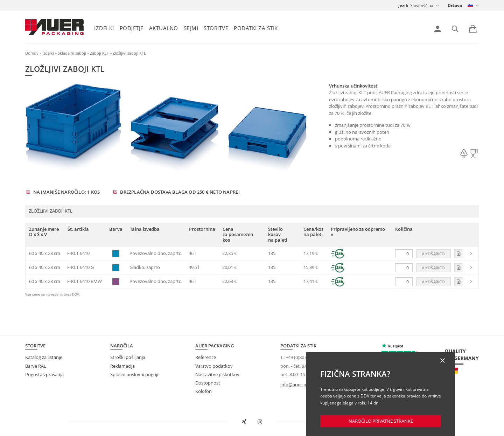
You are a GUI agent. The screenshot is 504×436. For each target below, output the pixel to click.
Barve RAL (36, 366)
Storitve (216, 28)
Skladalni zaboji (72, 53)
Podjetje (132, 28)
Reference (206, 357)
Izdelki (104, 28)
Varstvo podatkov (214, 366)
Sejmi (191, 28)
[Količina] (404, 254)
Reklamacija (122, 366)
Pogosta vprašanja (44, 374)
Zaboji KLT (99, 53)
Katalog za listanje (44, 357)
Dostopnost (208, 383)
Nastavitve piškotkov (217, 374)
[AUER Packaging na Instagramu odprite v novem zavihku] (260, 422)
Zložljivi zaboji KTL (129, 53)
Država (455, 5)
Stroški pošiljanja (128, 357)
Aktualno (164, 28)
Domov (32, 53)
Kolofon (204, 391)
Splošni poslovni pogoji (134, 374)
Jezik (403, 5)
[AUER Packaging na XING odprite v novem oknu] (244, 422)
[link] (438, 29)
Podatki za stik (256, 28)
